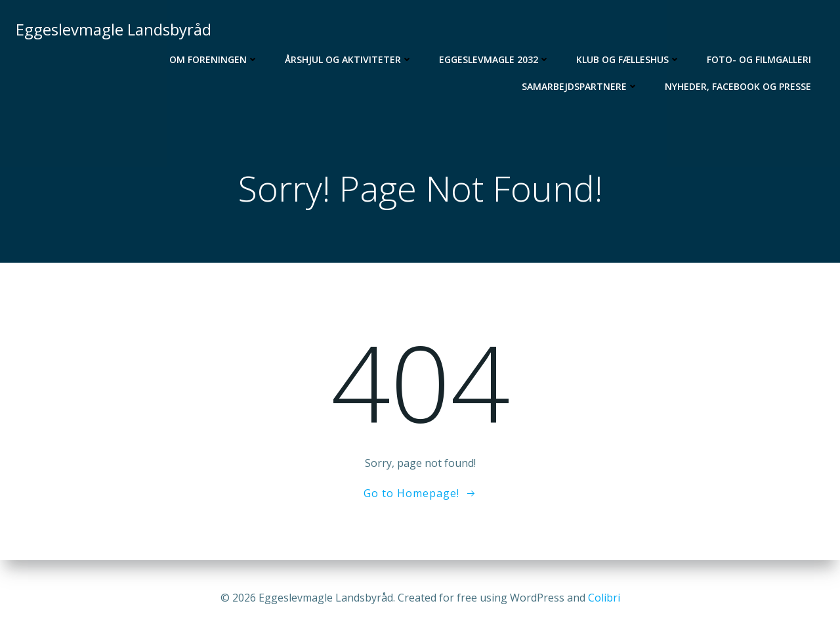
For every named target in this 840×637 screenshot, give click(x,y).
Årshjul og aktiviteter (349, 59)
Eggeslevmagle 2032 (494, 59)
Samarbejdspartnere (580, 86)
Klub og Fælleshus (628, 59)
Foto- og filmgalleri (759, 59)
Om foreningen (214, 59)
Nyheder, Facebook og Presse (738, 86)
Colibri (604, 598)
